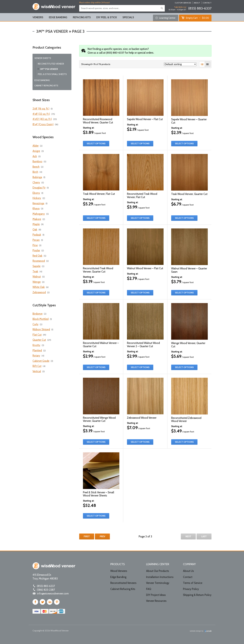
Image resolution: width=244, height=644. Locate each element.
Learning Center (165, 18)
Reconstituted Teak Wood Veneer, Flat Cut (142, 195)
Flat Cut (37, 335)
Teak (35, 271)
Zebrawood (39, 292)
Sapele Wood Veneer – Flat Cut (145, 119)
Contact (207, 3)
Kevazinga (38, 203)
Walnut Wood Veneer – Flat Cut (145, 268)
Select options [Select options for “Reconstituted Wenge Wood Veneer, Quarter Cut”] (96, 442)
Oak (35, 230)
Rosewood (39, 261)
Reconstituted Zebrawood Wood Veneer (186, 419)
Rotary (36, 356)
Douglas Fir (39, 188)
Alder (36, 146)
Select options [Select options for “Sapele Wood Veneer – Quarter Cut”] (184, 144)
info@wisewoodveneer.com (53, 594)
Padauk (37, 235)
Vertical (37, 371)
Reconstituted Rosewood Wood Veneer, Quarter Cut (98, 121)
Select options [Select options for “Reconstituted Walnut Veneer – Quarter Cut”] (96, 367)
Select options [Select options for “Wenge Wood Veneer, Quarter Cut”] (184, 367)
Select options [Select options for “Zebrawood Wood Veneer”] (140, 442)
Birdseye (38, 314)
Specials (128, 17)
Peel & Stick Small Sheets (52, 74)
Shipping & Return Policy (197, 595)
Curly (35, 324)
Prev (102, 536)
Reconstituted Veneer (51, 64)
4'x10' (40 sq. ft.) (42, 119)
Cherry (36, 182)
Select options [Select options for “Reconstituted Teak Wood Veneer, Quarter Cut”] (96, 293)
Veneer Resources (156, 601)
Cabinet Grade (41, 361)
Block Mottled (41, 319)
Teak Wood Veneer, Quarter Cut (189, 194)
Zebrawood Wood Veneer (142, 418)
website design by (201, 631)
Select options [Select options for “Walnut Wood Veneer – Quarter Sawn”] (184, 293)
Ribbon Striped (41, 329)
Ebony (36, 193)
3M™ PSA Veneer (49, 69)
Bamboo (37, 161)
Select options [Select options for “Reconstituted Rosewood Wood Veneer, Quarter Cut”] (96, 144)
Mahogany (39, 214)
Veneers (38, 17)
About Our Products (158, 571)
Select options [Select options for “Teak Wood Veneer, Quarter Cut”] (184, 218)
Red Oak (37, 256)
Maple (36, 224)
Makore (37, 219)
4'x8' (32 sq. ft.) (41, 114)
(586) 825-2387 (46, 590)
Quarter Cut (39, 340)
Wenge (37, 282)
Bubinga (37, 177)
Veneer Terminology (158, 583)
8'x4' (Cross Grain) (43, 124)
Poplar (36, 250)
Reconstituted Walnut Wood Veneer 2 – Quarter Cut (143, 345)
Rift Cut (37, 366)
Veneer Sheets (43, 58)
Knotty (36, 345)
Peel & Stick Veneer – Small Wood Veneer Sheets (99, 494)
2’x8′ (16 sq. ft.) (41, 109)
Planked (37, 350)
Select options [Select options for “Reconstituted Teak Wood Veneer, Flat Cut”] (140, 218)
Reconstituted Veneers (123, 583)
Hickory (37, 198)
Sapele (36, 266)
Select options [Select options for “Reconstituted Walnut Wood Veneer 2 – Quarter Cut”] (140, 367)
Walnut (37, 277)
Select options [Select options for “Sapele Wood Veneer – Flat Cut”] (140, 144)
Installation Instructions (160, 577)
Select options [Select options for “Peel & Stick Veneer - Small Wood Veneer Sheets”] (96, 516)
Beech (36, 167)
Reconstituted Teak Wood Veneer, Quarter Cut (98, 270)
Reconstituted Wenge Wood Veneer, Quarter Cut (99, 419)
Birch (35, 172)
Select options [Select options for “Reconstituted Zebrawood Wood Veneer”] (184, 442)
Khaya (36, 208)
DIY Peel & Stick (107, 17)
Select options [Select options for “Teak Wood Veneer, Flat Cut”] (96, 218)
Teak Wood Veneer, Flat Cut (99, 194)
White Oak (39, 287)
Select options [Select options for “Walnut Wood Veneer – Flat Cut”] (140, 293)
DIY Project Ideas (156, 595)
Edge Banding (58, 17)
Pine (35, 245)
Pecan (36, 240)
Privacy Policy (191, 589)
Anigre (36, 151)
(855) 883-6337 (200, 8)
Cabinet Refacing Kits (46, 86)
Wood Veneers (119, 571)
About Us (188, 571)
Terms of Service (193, 583)
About (197, 3)
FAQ (149, 589)
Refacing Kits (82, 17)
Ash (35, 156)
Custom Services (183, 3)
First (87, 536)
